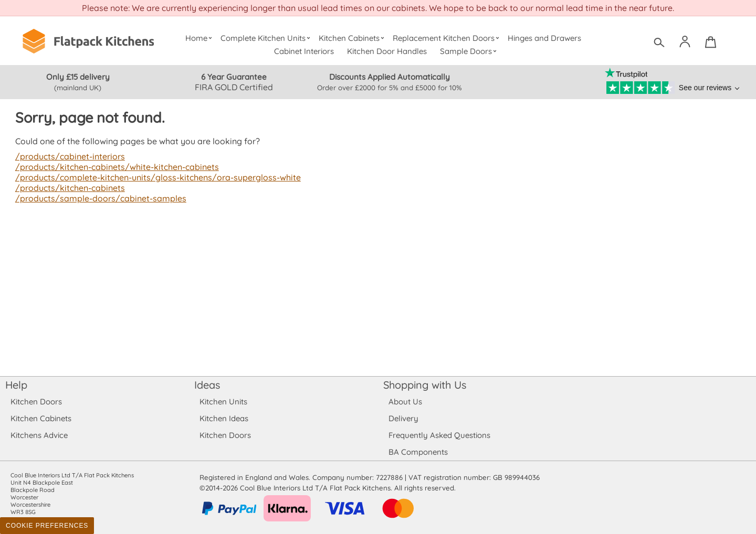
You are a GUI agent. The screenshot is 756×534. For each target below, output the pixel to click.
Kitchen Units (223, 402)
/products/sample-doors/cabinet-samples (98, 198)
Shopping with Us (425, 385)
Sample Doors (470, 51)
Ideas (207, 385)
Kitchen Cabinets (353, 38)
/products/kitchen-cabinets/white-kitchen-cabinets (115, 167)
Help (16, 385)
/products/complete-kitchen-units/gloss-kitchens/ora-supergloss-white (154, 177)
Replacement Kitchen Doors (448, 38)
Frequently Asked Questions (439, 435)
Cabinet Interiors (304, 51)
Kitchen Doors (36, 402)
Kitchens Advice (39, 435)
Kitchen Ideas (224, 418)
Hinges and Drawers (544, 38)
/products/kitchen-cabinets (69, 188)
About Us (405, 402)
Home (200, 38)
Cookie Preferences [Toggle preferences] (47, 526)
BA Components (418, 452)
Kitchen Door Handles (387, 51)
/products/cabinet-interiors (69, 156)
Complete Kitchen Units (266, 38)
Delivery (403, 418)
